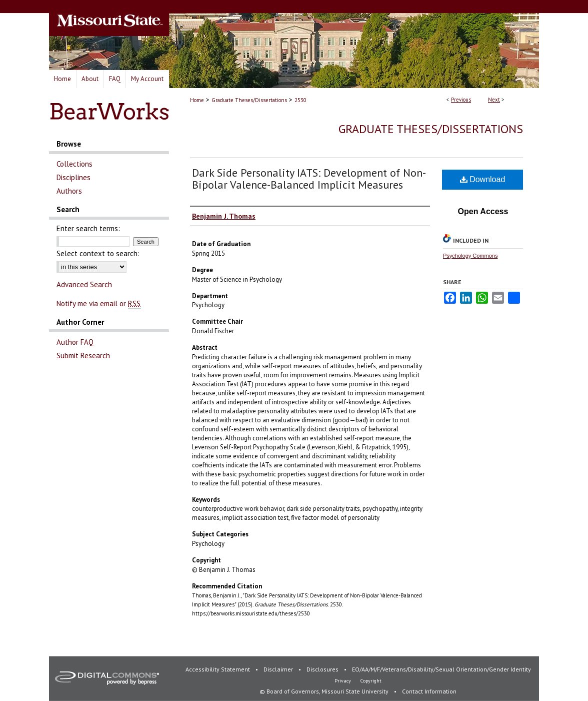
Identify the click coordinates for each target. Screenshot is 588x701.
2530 (300, 100)
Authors (69, 191)
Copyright (371, 681)
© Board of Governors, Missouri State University (325, 691)
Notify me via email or (98, 303)
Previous (461, 100)
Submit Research (83, 356)
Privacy (343, 681)
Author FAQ (75, 342)
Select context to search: (98, 253)
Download (483, 179)
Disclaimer (279, 669)
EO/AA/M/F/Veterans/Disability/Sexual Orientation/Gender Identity (441, 669)
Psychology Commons (470, 256)
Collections (74, 164)
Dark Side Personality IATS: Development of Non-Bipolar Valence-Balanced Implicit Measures (309, 179)
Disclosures (323, 669)
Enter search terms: (88, 228)
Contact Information (429, 691)
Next (494, 100)
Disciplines (73, 177)
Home (197, 100)
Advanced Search (84, 284)
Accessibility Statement (218, 669)
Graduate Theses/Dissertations (249, 100)
